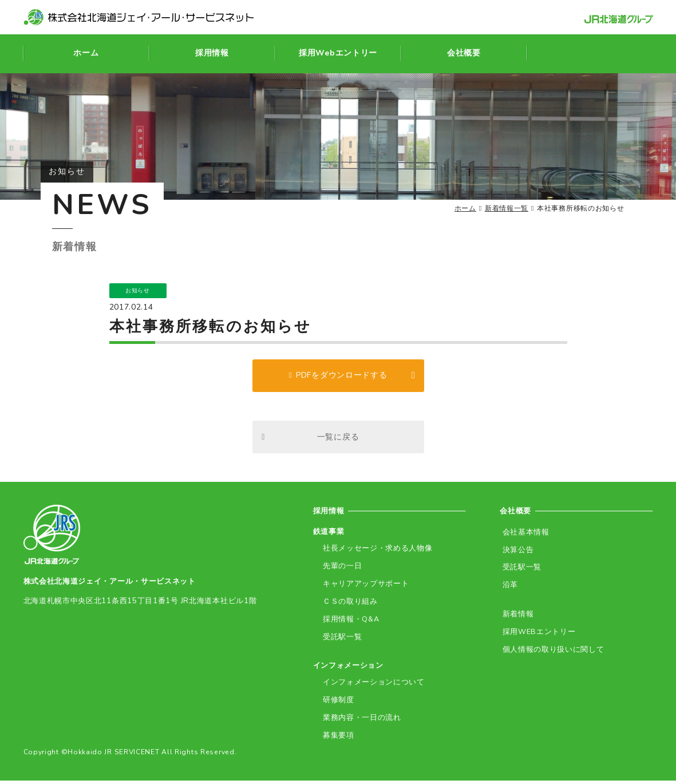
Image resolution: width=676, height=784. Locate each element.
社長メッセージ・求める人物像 (375, 555)
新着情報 (515, 618)
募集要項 (336, 739)
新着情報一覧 (507, 208)
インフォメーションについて (371, 686)
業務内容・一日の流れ (360, 721)
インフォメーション (348, 669)
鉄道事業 (329, 538)
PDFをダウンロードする (341, 377)
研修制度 (336, 704)
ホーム (465, 208)
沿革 (507, 589)
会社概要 (517, 516)
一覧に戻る (338, 441)
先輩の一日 (340, 572)
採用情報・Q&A (349, 623)
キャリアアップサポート (364, 589)
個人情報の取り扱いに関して (551, 652)
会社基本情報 (523, 538)
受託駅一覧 (340, 641)
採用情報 (330, 516)
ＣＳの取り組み (348, 606)
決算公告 (515, 555)
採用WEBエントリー (536, 635)
